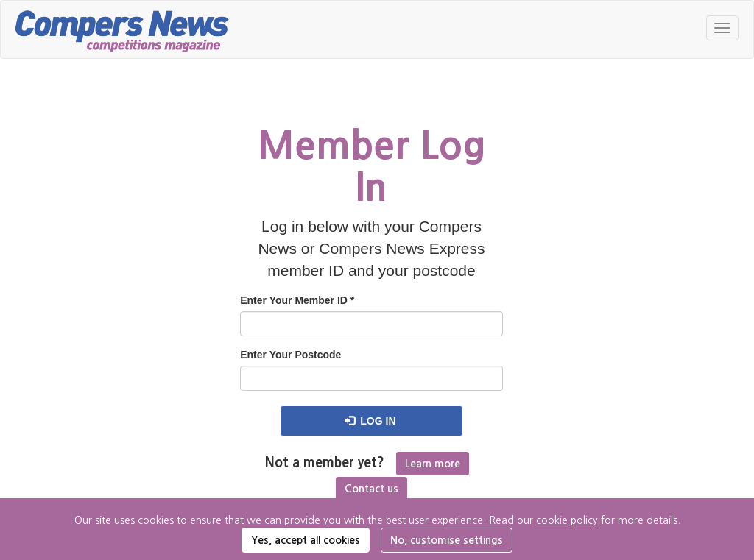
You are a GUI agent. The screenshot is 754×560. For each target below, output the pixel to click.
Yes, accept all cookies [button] (306, 540)
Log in (370, 421)
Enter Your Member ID (297, 300)
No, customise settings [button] (447, 540)
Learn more (433, 464)
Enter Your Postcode (290, 355)
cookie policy (567, 520)
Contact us (371, 489)
